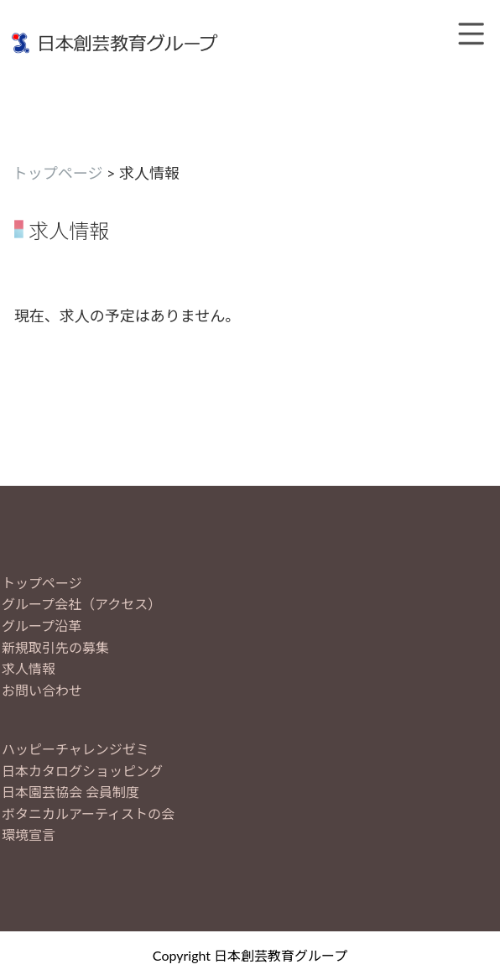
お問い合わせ (42, 690)
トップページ (58, 173)
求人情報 (29, 668)
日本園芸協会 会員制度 (70, 792)
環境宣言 (29, 834)
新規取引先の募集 (55, 647)
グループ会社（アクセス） (81, 604)
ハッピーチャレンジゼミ (76, 749)
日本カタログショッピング (82, 771)
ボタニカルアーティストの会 (88, 813)
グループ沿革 (42, 626)
